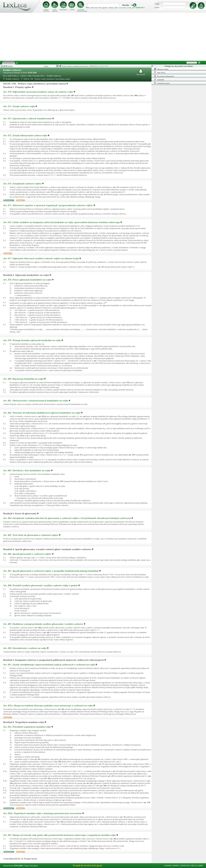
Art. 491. (49, 665)
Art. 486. (28, 554)
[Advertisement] (103, 37)
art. (71, 95)
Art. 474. (23, 184)
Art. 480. (24, 379)
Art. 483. (27, 470)
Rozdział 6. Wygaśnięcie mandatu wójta (24, 722)
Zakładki (159, 79)
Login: (157, 4)
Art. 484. (67, 518)
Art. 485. (31, 535)
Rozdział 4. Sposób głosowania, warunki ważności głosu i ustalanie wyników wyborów (47, 549)
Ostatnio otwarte (162, 83)
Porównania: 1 (9, 200)
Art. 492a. (43, 813)
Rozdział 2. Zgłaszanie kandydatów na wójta (26, 275)
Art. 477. (41, 258)
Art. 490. (25, 648)
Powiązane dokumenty (164, 76)
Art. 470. (38, 92)
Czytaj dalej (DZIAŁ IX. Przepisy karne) (20, 859)
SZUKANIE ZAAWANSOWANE (81, 11)
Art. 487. (51, 571)
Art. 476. (62, 222)
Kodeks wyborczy (12, 70)
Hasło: (157, 8)
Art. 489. (43, 624)
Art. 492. (27, 727)
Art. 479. (32, 340)
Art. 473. (25, 135)
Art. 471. (19, 106)
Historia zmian (161, 69)
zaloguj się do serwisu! (132, 8)
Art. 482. (42, 413)
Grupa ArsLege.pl (31, 866)
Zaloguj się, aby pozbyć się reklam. (179, 66)
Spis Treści (160, 72)
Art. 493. (60, 835)
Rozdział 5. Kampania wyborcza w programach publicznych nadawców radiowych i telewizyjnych (53, 660)
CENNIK (72, 10)
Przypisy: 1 (20, 200)
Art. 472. (28, 118)
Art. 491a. (48, 706)
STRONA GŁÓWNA (46, 11)
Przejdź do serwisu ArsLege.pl (87, 866)
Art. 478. (28, 280)
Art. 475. (48, 205)
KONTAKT (185, 866)
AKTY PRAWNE (55, 11)
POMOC (176, 866)
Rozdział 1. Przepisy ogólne (17, 87)
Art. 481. (36, 401)
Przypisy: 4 (20, 808)
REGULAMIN (197, 866)
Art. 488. (41, 585)
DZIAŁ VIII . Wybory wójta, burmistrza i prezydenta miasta (46, 79)
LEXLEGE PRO (103, 66)
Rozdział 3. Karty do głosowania (20, 513)
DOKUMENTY (63, 10)
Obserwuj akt (141, 72)
